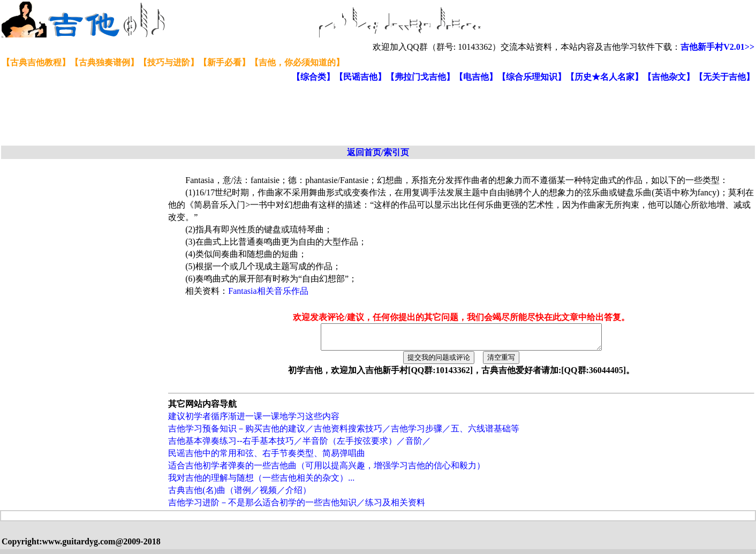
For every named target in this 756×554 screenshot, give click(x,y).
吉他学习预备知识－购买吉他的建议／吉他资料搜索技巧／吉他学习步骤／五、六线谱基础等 (344, 433)
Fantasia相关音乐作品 (268, 291)
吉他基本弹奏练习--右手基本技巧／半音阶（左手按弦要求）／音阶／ (300, 446)
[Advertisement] (261, 115)
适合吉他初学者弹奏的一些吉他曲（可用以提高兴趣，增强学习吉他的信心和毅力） (327, 470)
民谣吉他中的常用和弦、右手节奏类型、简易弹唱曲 (267, 458)
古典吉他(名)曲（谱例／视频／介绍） (240, 495)
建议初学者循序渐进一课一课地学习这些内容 (254, 421)
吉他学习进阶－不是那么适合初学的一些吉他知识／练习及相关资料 (297, 507)
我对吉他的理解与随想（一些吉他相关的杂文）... (261, 483)
